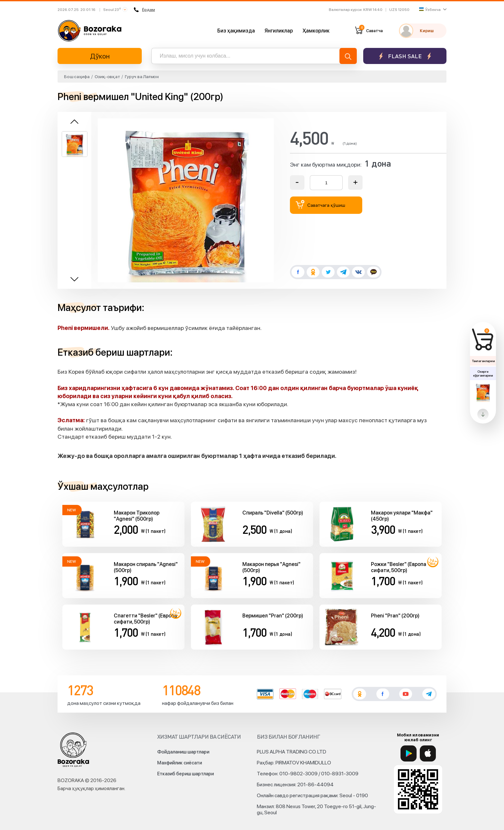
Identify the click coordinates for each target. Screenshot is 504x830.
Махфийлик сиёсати (180, 763)
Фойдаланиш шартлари (183, 752)
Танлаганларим (483, 361)
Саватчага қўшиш (320, 204)
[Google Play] (409, 753)
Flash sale (405, 56)
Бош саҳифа (77, 77)
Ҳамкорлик (316, 31)
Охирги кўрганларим (483, 373)
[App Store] (428, 753)
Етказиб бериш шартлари (185, 774)
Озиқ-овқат (107, 77)
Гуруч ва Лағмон (142, 77)
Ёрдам (144, 10)
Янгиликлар (279, 31)
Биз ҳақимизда (236, 31)
